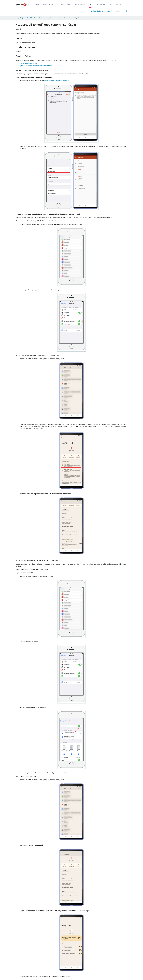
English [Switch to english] (93, 11)
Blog (110, 5)
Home (37, 5)
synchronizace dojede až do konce (57, 81)
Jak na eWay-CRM (64, 5)
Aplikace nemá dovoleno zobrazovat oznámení (36, 66)
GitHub (118, 5)
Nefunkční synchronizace (28, 64)
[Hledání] (120, 11)
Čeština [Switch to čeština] (100, 11)
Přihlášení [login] (108, 11)
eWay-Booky (100, 5)
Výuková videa (80, 5)
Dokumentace (48, 5)
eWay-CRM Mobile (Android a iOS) (37, 18)
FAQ (90, 5)
